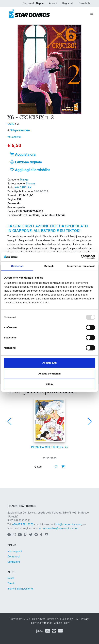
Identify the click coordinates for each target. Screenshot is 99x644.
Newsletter (85, 3)
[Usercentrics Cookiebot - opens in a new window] (81, 257)
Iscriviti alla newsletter (21, 589)
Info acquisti (15, 551)
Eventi (11, 583)
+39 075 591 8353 (23, 524)
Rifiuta (50, 384)
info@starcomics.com (68, 524)
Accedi (53, 3)
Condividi (14, 137)
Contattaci (14, 557)
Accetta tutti (50, 363)
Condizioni (14, 562)
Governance (45, 623)
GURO (11, 124)
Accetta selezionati (49, 374)
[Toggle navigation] (92, 14)
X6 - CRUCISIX (23, 187)
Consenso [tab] (17, 266)
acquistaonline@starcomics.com (58, 528)
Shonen (31, 184)
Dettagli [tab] (49, 266)
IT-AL (76, 619)
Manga (24, 180)
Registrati (68, 3)
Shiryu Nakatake (20, 130)
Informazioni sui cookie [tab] (81, 266)
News (11, 578)
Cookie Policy (62, 623)
